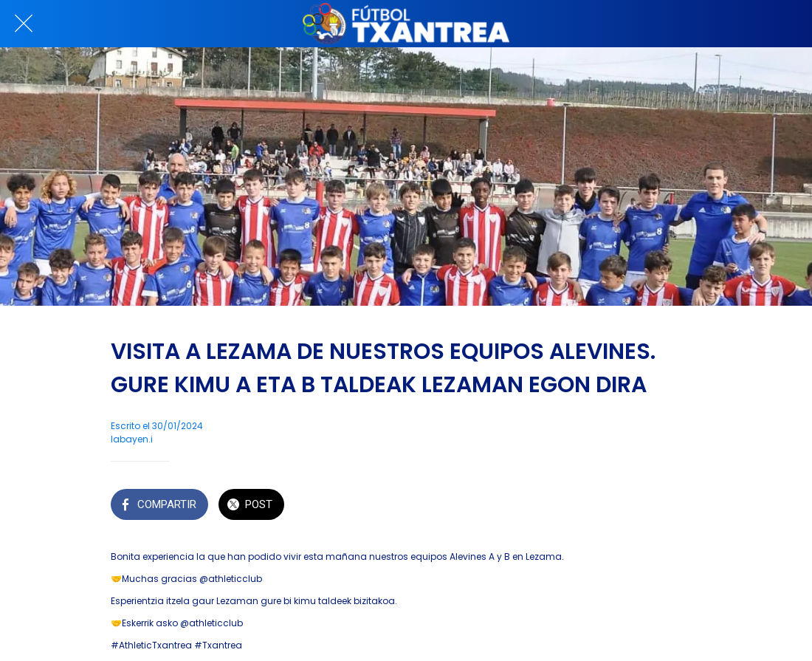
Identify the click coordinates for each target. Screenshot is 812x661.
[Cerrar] (24, 24)
